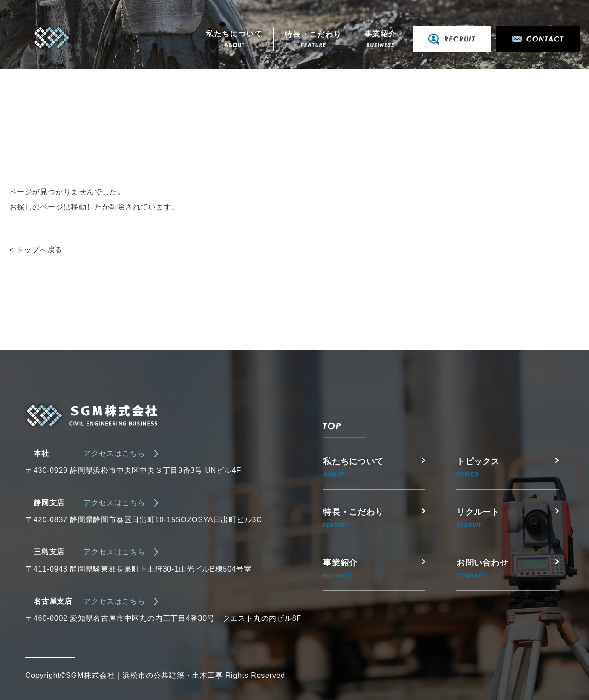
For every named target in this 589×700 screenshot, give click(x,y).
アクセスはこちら (114, 453)
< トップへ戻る (36, 250)
